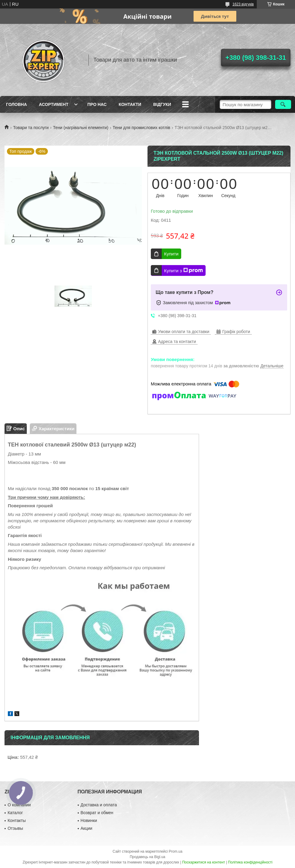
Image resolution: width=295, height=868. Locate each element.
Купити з (183, 270)
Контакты (17, 820)
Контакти (130, 104)
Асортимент (54, 104)
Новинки (89, 820)
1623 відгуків (243, 4)
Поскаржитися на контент (203, 862)
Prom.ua (176, 851)
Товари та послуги (31, 128)
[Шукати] (283, 104)
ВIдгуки (162, 104)
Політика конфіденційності (250, 862)
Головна (16, 104)
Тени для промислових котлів (141, 128)
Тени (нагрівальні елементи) (81, 128)
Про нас (97, 104)
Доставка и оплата (99, 805)
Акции (87, 828)
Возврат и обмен (97, 813)
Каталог (15, 813)
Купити (171, 254)
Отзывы (15, 828)
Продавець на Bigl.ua (147, 857)
